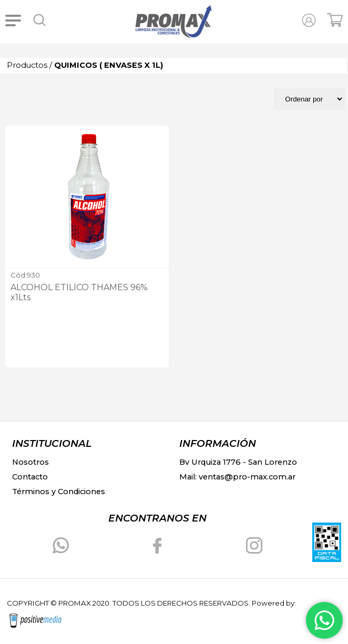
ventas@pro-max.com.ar (247, 477)
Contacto (30, 477)
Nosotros (30, 462)
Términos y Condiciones (59, 492)
